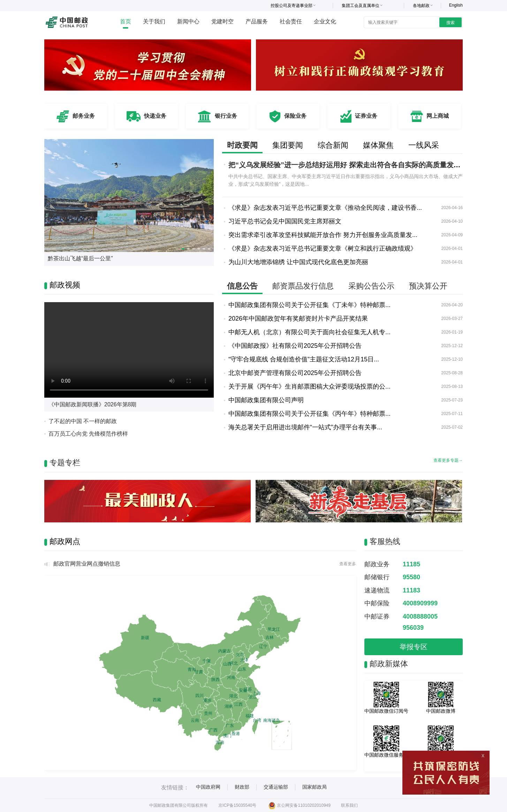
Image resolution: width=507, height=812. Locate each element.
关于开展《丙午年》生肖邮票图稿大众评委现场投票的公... (309, 386)
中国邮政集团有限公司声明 (266, 400)
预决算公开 (428, 286)
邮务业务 (84, 116)
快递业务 (155, 116)
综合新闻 (333, 145)
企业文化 (325, 21)
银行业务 (226, 116)
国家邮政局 (315, 787)
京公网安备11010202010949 (299, 805)
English (456, 5)
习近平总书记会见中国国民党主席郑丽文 (285, 221)
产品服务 (257, 21)
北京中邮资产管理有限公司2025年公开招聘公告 (295, 373)
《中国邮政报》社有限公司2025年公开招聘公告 (295, 346)
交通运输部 (276, 787)
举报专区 (414, 647)
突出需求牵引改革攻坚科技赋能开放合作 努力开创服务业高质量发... (323, 235)
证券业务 (366, 116)
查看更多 (348, 564)
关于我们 (154, 21)
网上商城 (438, 116)
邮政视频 (65, 285)
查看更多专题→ (448, 460)
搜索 (451, 23)
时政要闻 (242, 145)
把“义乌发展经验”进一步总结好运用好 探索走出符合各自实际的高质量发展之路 (351, 165)
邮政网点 (65, 541)
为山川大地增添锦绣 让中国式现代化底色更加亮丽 (298, 262)
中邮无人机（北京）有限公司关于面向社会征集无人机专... (309, 332)
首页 (126, 21)
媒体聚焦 (378, 145)
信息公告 (242, 286)
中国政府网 (208, 787)
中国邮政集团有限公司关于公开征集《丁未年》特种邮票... (309, 305)
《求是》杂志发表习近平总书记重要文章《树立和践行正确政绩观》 (323, 248)
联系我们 (349, 805)
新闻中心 (188, 21)
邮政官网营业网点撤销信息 (87, 564)
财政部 (242, 787)
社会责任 (291, 21)
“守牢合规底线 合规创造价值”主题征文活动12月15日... (304, 359)
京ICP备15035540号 (237, 805)
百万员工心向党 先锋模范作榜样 (88, 434)
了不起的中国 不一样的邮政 (83, 421)
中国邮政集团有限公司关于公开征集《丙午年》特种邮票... (309, 414)
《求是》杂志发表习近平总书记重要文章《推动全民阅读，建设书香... (325, 208)
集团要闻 (288, 145)
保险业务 (295, 116)
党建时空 (222, 21)
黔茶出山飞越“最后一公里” (80, 258)
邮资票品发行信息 (303, 286)
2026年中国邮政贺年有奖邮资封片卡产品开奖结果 (298, 319)
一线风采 (424, 145)
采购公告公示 (371, 286)
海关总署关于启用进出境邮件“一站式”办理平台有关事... (305, 427)
